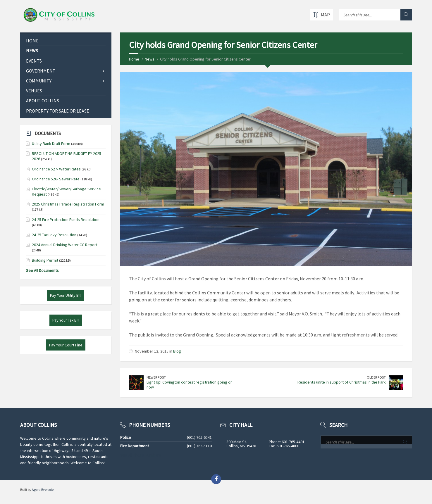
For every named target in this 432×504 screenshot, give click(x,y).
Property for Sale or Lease (58, 111)
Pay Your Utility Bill (66, 295)
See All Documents (42, 270)
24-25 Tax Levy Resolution (54, 235)
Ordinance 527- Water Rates (56, 169)
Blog (177, 351)
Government (41, 71)
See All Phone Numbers (141, 455)
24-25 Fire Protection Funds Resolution (66, 220)
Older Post (376, 377)
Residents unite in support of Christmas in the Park (342, 382)
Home (134, 59)
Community (39, 81)
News (150, 59)
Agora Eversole (43, 490)
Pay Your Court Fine (66, 345)
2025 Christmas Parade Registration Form (68, 204)
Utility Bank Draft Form (51, 144)
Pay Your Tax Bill (66, 320)
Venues (34, 91)
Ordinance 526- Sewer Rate (56, 179)
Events (34, 61)
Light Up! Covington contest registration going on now (190, 385)
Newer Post (156, 377)
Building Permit (45, 260)
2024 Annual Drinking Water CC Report (65, 245)
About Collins (43, 101)
